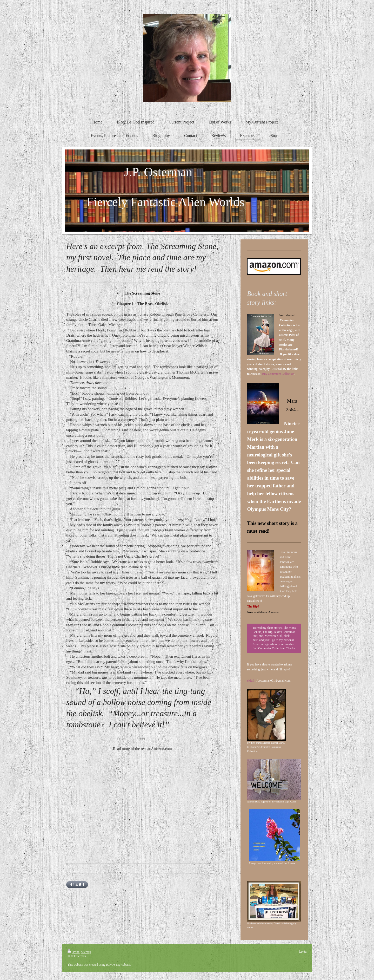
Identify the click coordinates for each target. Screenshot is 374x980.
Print (74, 952)
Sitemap (86, 952)
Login (303, 951)
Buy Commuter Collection (278, 374)
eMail (251, 681)
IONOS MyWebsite (118, 965)
